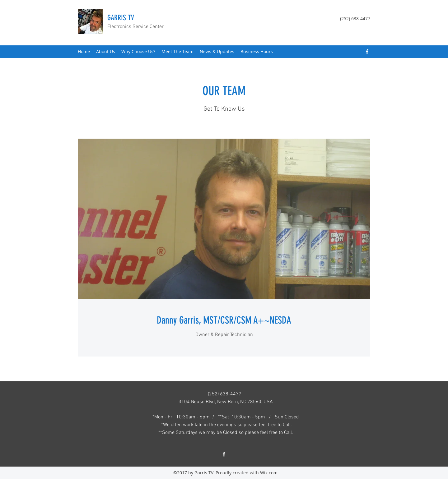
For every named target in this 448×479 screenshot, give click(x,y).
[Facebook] (367, 52)
